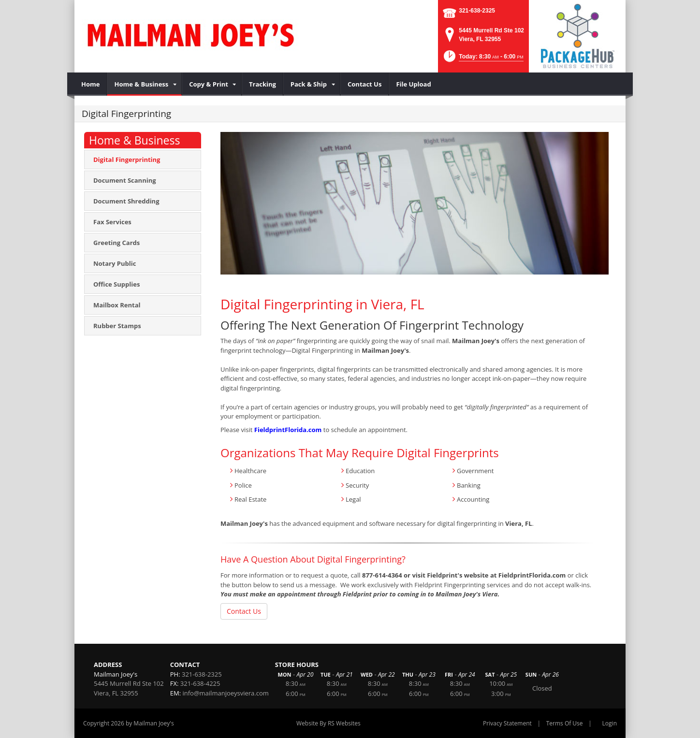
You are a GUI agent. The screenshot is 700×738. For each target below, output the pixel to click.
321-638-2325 (477, 11)
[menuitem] (91, 84)
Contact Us (244, 611)
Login (610, 723)
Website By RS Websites (328, 723)
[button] (483, 59)
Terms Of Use (565, 723)
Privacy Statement (507, 723)
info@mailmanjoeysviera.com (225, 693)
